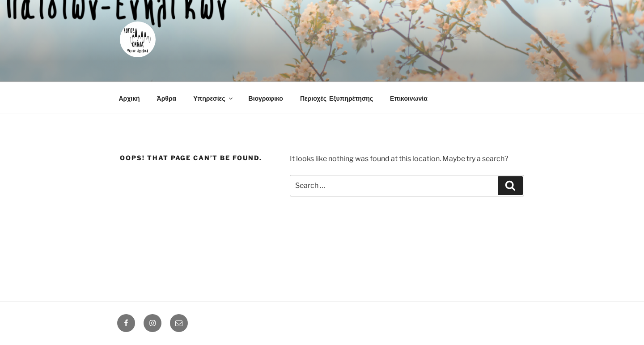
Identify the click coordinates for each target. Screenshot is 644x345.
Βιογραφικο (266, 98)
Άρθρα (167, 98)
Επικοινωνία (409, 98)
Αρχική (129, 98)
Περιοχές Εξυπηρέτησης (337, 98)
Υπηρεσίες (213, 98)
